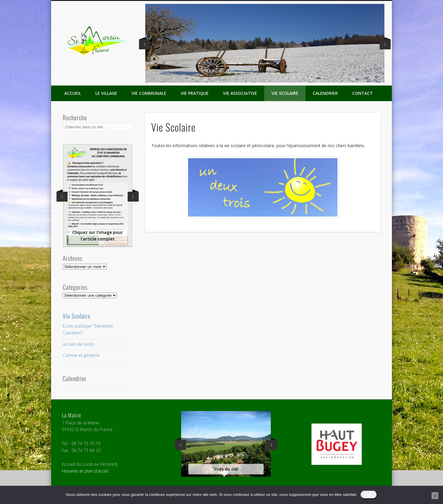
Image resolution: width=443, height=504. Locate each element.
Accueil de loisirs (79, 344)
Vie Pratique (195, 93)
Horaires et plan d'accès (85, 471)
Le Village (106, 93)
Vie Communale (149, 93)
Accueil (73, 93)
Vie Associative (240, 93)
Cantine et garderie (81, 355)
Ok (369, 495)
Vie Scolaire (285, 93)
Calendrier (325, 93)
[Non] (435, 496)
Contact (362, 93)
